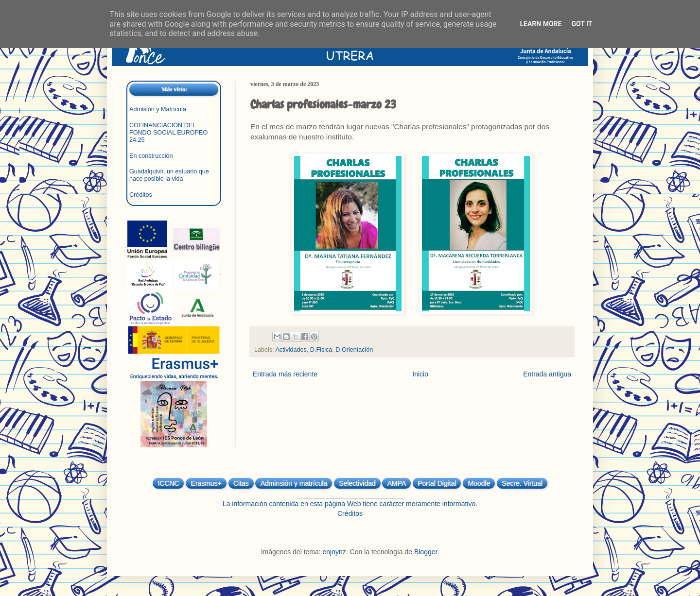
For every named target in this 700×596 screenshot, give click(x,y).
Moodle (479, 483)
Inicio (420, 374)
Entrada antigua (547, 374)
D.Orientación (354, 350)
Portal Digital (437, 483)
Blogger (426, 552)
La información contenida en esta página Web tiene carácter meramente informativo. (350, 504)
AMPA (396, 483)
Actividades (291, 350)
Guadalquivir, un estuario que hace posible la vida (169, 175)
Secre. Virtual (522, 483)
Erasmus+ (206, 483)
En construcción (151, 156)
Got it (582, 24)
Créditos (141, 195)
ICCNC (168, 483)
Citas (241, 483)
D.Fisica (321, 350)
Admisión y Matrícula (158, 109)
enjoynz (334, 552)
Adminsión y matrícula (294, 483)
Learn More (541, 24)
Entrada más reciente (285, 374)
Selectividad (357, 483)
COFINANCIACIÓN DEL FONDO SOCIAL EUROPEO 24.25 (168, 133)
